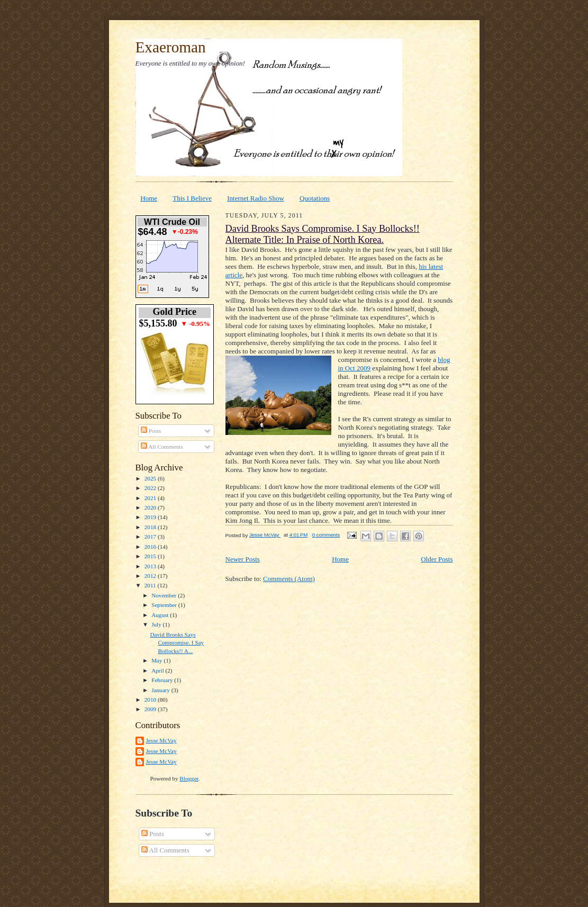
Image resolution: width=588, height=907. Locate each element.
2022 (151, 488)
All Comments (162, 447)
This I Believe (192, 198)
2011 (151, 585)
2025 (151, 478)
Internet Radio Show (256, 198)
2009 (151, 709)
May (157, 660)
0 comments (326, 535)
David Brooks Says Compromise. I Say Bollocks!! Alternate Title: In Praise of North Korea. (323, 234)
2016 (151, 547)
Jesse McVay (161, 740)
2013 (151, 566)
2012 (151, 576)
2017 (151, 537)
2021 (151, 498)
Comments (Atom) (289, 579)
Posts (151, 431)
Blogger (189, 778)
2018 (151, 527)
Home (149, 198)
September (165, 605)
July (157, 624)
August (161, 615)
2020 (151, 507)
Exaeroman (171, 47)
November (165, 595)
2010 (151, 700)
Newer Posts (243, 559)
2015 (151, 556)
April (158, 670)
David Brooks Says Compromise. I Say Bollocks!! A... (177, 643)
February (163, 680)
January (161, 690)
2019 (151, 517)
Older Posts (437, 559)
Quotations (315, 198)
